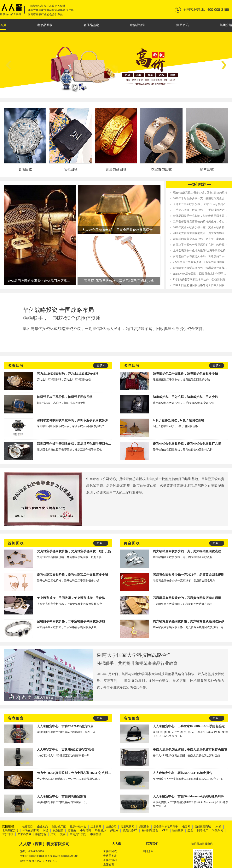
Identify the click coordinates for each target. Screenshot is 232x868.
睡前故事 (178, 830)
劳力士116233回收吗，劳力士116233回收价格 (68, 374)
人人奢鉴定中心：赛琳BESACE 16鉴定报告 (183, 773)
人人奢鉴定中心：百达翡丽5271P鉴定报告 (66, 750)
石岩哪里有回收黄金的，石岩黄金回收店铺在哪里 (187, 598)
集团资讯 (183, 25)
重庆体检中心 (78, 827)
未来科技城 (24, 834)
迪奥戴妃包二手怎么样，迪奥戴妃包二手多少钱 (185, 397)
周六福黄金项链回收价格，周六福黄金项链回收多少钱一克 (191, 621)
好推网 (114, 830)
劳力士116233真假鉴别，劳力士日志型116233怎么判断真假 (75, 773)
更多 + (101, 365)
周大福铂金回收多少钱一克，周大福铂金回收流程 (187, 551)
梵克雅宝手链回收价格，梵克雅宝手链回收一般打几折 (74, 551)
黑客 (63, 834)
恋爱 (190, 830)
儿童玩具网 (127, 827)
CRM (165, 830)
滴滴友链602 (130, 830)
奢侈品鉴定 (91, 25)
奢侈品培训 (138, 25)
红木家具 (96, 827)
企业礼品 (43, 827)
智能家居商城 (203, 827)
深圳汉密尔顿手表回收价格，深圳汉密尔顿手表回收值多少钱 (75, 444)
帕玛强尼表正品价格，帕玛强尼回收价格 (65, 397)
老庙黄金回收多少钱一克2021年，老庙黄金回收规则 (188, 575)
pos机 (218, 827)
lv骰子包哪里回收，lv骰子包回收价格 (179, 420)
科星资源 (101, 830)
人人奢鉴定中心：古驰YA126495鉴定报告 (65, 726)
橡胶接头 (144, 827)
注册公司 (111, 827)
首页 (3, 25)
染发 (53, 834)
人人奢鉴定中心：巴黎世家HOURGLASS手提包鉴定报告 (190, 726)
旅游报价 (58, 830)
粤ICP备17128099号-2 (45, 861)
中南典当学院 (78, 834)
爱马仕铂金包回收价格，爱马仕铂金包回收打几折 (187, 444)
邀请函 (72, 830)
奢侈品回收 (45, 25)
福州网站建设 (150, 830)
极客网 (186, 827)
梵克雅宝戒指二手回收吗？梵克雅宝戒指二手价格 (71, 598)
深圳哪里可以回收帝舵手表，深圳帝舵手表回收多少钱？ (74, 420)
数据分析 (41, 834)
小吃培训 (85, 830)
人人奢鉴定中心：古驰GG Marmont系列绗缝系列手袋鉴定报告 (190, 796)
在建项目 (27, 827)
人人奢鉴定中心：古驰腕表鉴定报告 (61, 796)
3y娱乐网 (218, 830)
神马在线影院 (31, 830)
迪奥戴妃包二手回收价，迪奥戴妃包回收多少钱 (185, 374)
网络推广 (203, 830)
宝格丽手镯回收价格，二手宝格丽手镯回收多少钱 (71, 621)
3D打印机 (8, 834)
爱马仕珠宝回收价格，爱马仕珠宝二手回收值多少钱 (72, 575)
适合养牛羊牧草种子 (166, 827)
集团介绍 (226, 25)
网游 (46, 830)
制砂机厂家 (59, 827)
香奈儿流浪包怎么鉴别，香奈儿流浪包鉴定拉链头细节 (190, 750)
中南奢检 (96, 834)
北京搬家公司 (10, 830)
